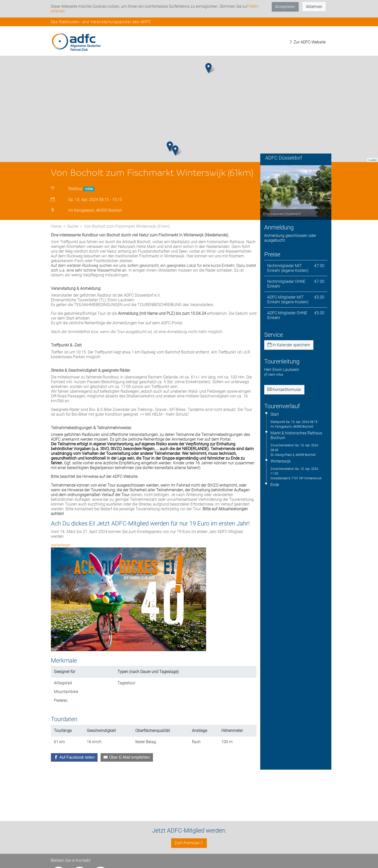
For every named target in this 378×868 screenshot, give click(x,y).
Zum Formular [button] (189, 843)
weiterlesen (61, 564)
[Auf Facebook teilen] (74, 776)
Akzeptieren (285, 7)
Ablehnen (314, 7)
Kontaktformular (284, 408)
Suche (73, 245)
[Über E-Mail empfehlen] (127, 776)
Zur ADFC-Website (307, 42)
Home (56, 245)
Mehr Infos (274, 393)
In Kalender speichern (289, 364)
